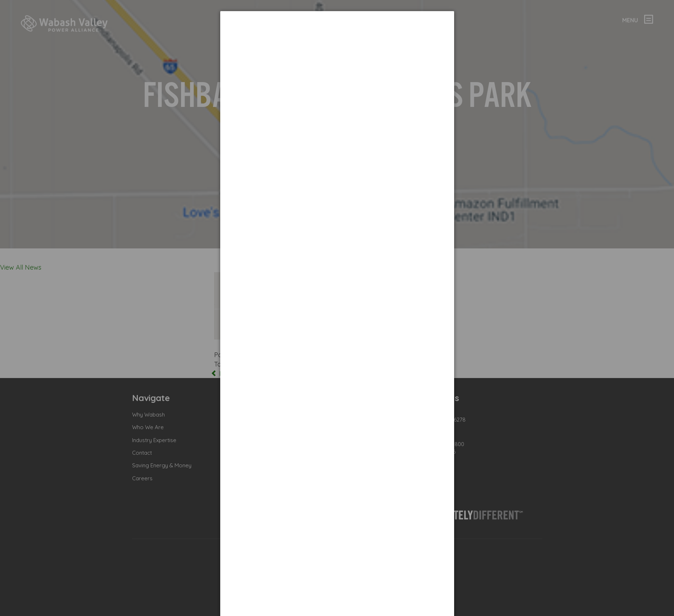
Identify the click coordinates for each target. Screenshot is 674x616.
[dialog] (337, 38)
